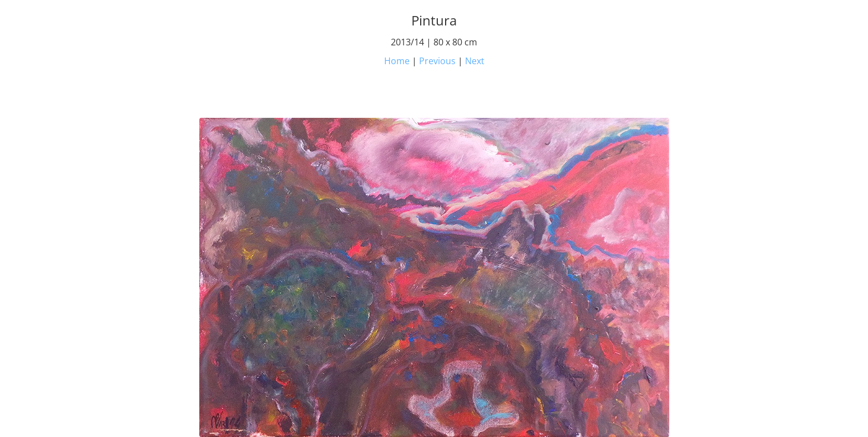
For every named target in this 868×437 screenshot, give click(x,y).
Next (475, 61)
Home (397, 61)
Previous (437, 61)
